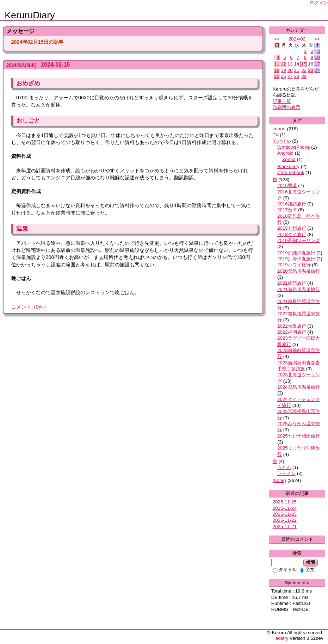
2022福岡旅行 (292, 332)
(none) (280, 480)
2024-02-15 (55, 65)
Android (285, 153)
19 (283, 70)
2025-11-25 (285, 502)
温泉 (22, 229)
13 (290, 64)
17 (317, 64)
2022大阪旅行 (292, 326)
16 (311, 64)
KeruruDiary (30, 15)
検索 (311, 562)
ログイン (319, 3)
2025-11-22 (285, 520)
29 (304, 76)
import (279, 129)
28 (297, 76)
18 (277, 70)
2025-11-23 (285, 514)
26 (283, 76)
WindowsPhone (294, 147)
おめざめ (28, 83)
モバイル (282, 141)
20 (290, 70)
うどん (284, 467)
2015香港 (287, 185)
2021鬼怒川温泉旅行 (299, 289)
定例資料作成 (26, 191)
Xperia (289, 159)
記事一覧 (282, 101)
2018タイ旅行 (292, 234)
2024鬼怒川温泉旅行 (299, 387)
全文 (307, 569)
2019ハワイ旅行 (294, 265)
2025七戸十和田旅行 (299, 436)
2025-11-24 (285, 508)
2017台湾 (287, 210)
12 (283, 64)
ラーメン (286, 473)
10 (317, 57)
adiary (282, 638)
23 (311, 70)
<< (277, 39)
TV (276, 135)
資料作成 (21, 156)
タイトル (285, 569)
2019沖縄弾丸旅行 (296, 253)
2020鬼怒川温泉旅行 (299, 271)
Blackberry (288, 166)
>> (317, 39)
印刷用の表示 (286, 107)
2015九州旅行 (292, 228)
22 (304, 70)
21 (297, 70)
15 (304, 64)
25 (277, 76)
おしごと (28, 120)
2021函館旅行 (292, 283)
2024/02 (297, 39)
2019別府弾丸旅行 (296, 259)
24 (317, 70)
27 (290, 76)
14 (297, 64)
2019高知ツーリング (299, 240)
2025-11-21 (285, 527)
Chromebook (291, 172)
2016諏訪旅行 (292, 204)
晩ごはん (21, 278)
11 (277, 64)
